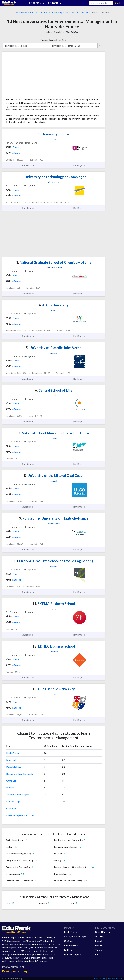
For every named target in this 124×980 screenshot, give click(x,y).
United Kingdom (103, 932)
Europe (75, 12)
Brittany (10, 788)
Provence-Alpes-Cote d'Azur (20, 815)
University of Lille (54, 134)
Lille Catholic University (54, 689)
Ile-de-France (13, 753)
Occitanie (11, 808)
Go (101, 45)
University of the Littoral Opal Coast (54, 476)
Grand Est (11, 781)
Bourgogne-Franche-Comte (20, 774)
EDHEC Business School (54, 646)
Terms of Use (99, 978)
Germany (100, 936)
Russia (98, 954)
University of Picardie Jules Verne (54, 348)
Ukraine (99, 945)
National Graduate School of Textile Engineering (54, 561)
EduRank (75, 32)
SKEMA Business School (54, 604)
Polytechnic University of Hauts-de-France (54, 518)
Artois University (54, 305)
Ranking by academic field (54, 40)
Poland (99, 941)
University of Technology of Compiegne (54, 177)
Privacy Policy (115, 978)
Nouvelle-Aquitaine (16, 801)
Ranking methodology (15, 971)
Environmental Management (54, 12)
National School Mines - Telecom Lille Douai (54, 433)
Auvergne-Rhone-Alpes (18, 794)
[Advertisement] (27, 76)
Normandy (11, 760)
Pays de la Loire (14, 767)
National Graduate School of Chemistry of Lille (54, 262)
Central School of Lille (54, 390)
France (85, 12)
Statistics (28, 165)
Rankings (79, 165)
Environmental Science (26, 12)
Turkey (99, 950)
